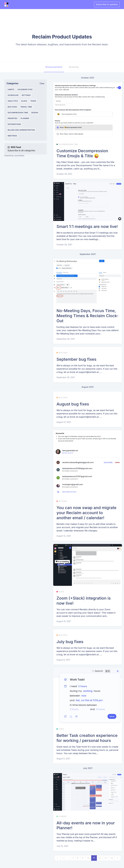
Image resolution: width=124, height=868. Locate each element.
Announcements (54, 67)
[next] (118, 858)
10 (88, 858)
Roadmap (74, 67)
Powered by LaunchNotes (14, 156)
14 (112, 858)
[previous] (57, 858)
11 (94, 858)
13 (106, 858)
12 (100, 858)
